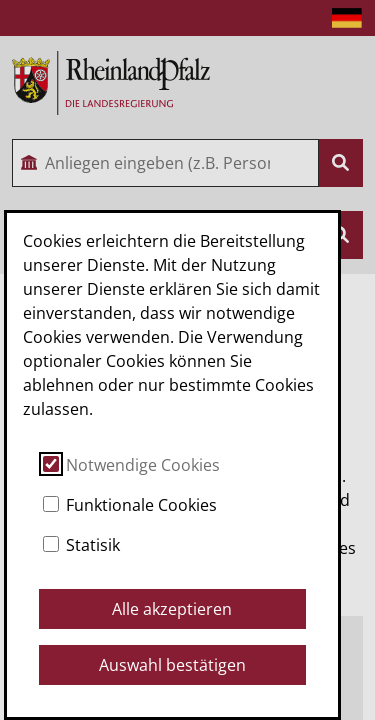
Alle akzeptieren (172, 609)
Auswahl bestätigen (172, 665)
